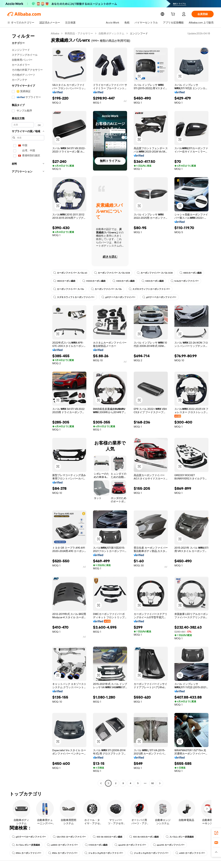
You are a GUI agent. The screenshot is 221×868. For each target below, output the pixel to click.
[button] (139, 76)
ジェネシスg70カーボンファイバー (103, 853)
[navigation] (28, 409)
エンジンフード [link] (139, 33)
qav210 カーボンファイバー (130, 845)
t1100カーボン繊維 (96, 845)
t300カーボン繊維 (122, 281)
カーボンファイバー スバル (69, 289)
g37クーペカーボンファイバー (119, 297)
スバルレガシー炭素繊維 (178, 837)
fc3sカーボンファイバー (182, 281)
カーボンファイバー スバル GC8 (112, 273)
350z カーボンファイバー (27, 853)
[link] (216, 833)
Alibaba (55, 33)
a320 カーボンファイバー (189, 853)
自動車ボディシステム (112, 33)
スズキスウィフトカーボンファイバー (149, 289)
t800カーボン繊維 (190, 273)
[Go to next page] (160, 783)
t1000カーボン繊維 (93, 281)
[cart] (174, 14)
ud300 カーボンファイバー (62, 845)
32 (152, 783)
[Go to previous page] (101, 783)
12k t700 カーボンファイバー (70, 837)
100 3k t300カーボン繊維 (107, 837)
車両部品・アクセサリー (79, 33)
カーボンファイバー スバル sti (70, 273)
